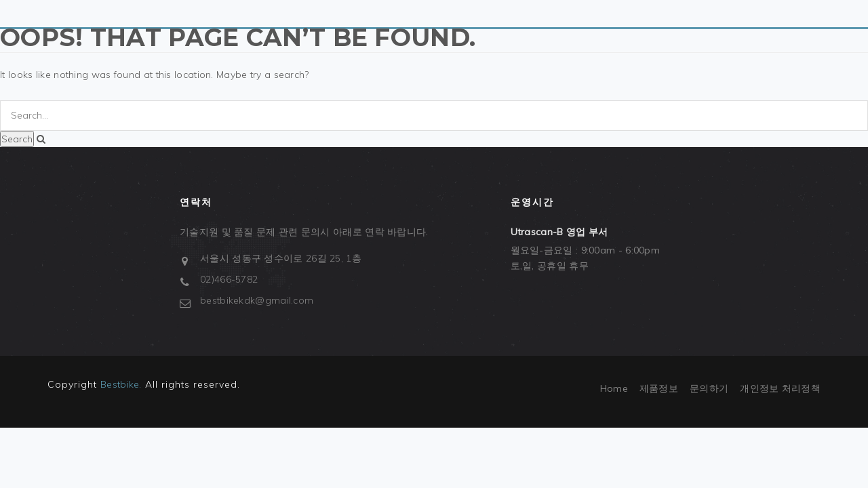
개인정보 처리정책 (780, 388)
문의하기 (709, 388)
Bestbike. (121, 384)
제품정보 (659, 388)
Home (614, 388)
